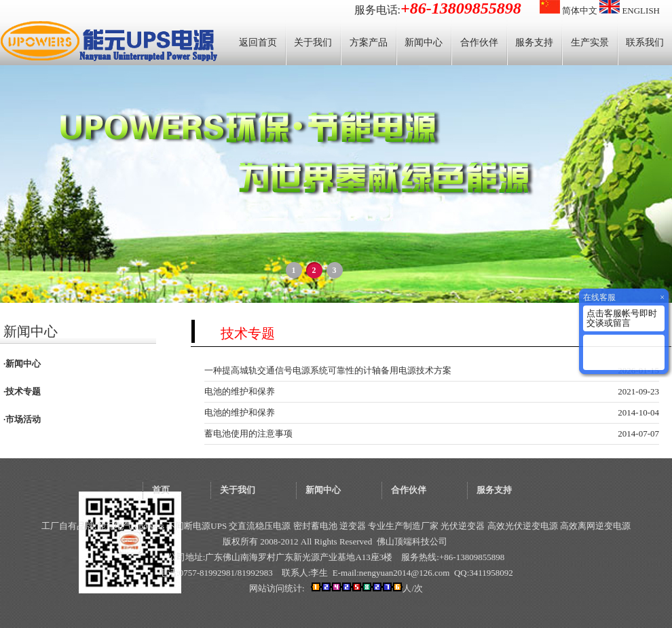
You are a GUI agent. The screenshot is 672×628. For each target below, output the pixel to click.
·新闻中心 (22, 364)
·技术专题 (22, 391)
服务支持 (534, 42)
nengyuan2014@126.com (405, 573)
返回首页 (258, 42)
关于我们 (313, 42)
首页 (161, 490)
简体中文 (568, 11)
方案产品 (369, 42)
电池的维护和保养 (240, 391)
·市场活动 (22, 419)
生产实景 (590, 42)
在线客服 (599, 297)
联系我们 (645, 42)
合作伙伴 (479, 42)
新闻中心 (424, 42)
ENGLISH (630, 11)
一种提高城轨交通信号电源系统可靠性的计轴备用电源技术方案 (328, 370)
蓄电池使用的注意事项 (248, 433)
